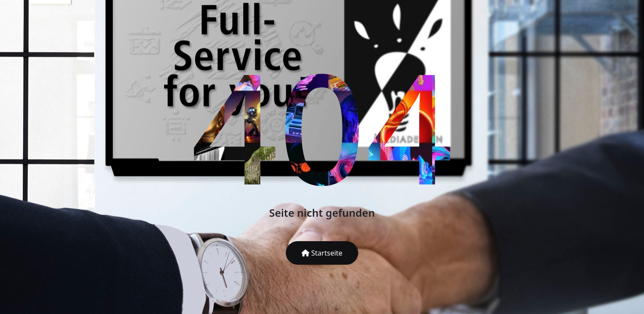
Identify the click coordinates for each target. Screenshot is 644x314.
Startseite (322, 253)
